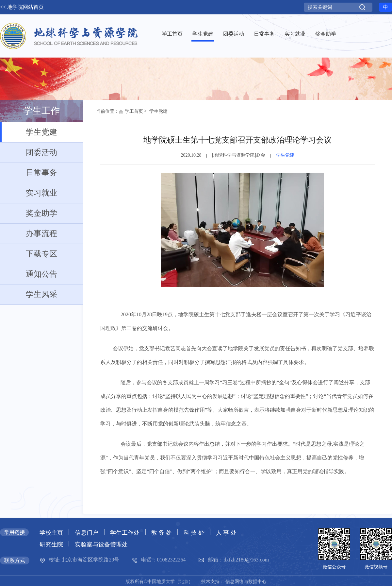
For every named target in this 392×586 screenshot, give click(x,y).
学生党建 (29, 132)
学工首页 (131, 113)
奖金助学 (29, 213)
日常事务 (29, 173)
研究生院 (51, 544)
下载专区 (29, 254)
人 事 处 (226, 533)
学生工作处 (125, 533)
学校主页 (51, 533)
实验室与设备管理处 (101, 544)
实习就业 (29, 193)
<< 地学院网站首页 (22, 7)
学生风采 (29, 294)
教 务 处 (162, 533)
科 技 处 (194, 533)
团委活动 (29, 152)
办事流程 (29, 233)
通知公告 (29, 274)
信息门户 (87, 533)
